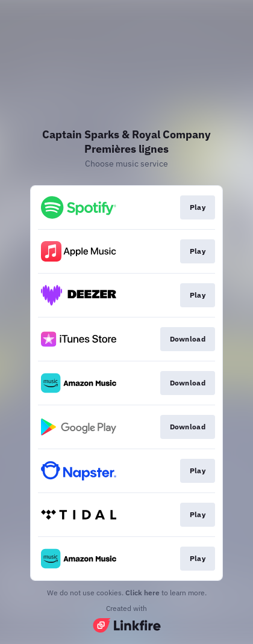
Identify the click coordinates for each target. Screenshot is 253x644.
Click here (142, 593)
